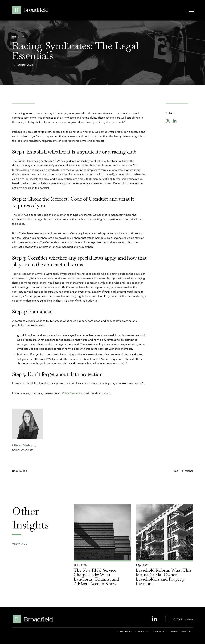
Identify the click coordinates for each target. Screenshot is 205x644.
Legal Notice (160, 631)
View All (20, 544)
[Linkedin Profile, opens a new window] (155, 619)
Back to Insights (183, 471)
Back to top (20, 471)
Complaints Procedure (181, 631)
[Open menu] (192, 12)
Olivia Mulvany (71, 393)
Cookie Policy (142, 631)
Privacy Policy (125, 631)
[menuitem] (125, 633)
